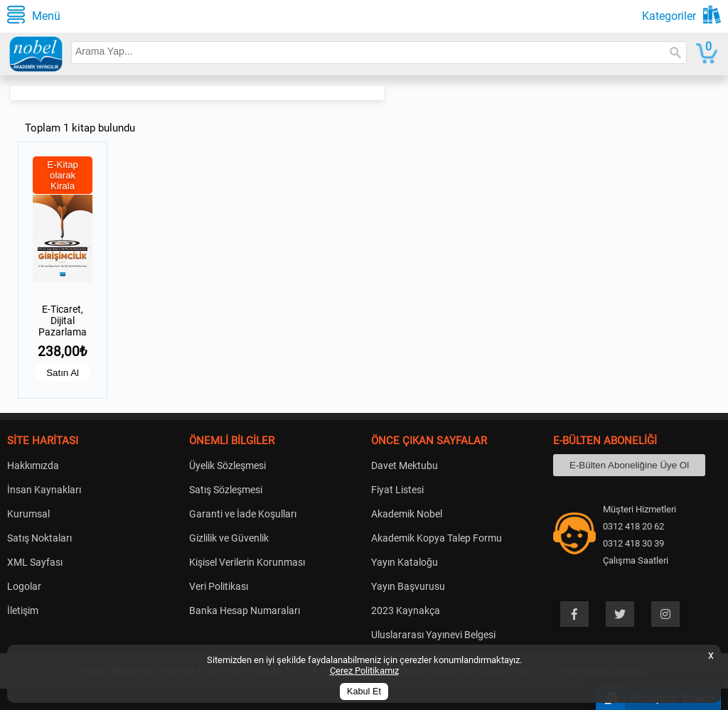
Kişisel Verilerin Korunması (247, 562)
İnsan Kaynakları (44, 490)
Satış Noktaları (39, 538)
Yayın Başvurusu (408, 586)
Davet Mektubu (405, 466)
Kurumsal (28, 514)
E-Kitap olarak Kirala (63, 175)
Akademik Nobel (407, 514)
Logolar (24, 586)
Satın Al (63, 373)
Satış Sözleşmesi (226, 490)
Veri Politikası (219, 586)
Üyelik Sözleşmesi (227, 466)
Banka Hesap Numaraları (245, 611)
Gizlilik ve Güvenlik (229, 538)
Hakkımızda (33, 466)
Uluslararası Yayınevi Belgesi (433, 635)
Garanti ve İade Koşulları (243, 514)
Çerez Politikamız (364, 671)
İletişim (23, 611)
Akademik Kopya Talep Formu (437, 538)
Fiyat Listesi (397, 490)
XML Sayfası (35, 562)
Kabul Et (364, 692)
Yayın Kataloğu (405, 562)
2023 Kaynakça (406, 611)
